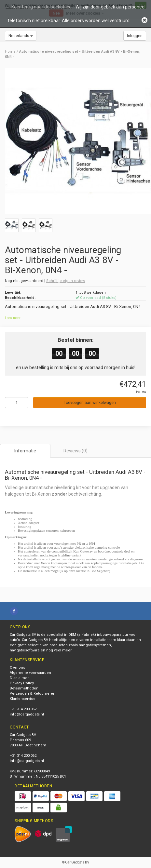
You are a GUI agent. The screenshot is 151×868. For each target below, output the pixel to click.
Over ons (17, 668)
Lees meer (13, 318)
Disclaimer (19, 678)
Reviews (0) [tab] (75, 451)
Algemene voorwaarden (30, 673)
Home (10, 52)
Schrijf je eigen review (66, 281)
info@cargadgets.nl (27, 714)
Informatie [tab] (25, 451)
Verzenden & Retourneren (33, 694)
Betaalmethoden (24, 688)
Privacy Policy (22, 683)
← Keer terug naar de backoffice (39, 7)
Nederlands (21, 36)
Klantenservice (23, 699)
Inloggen (135, 36)
